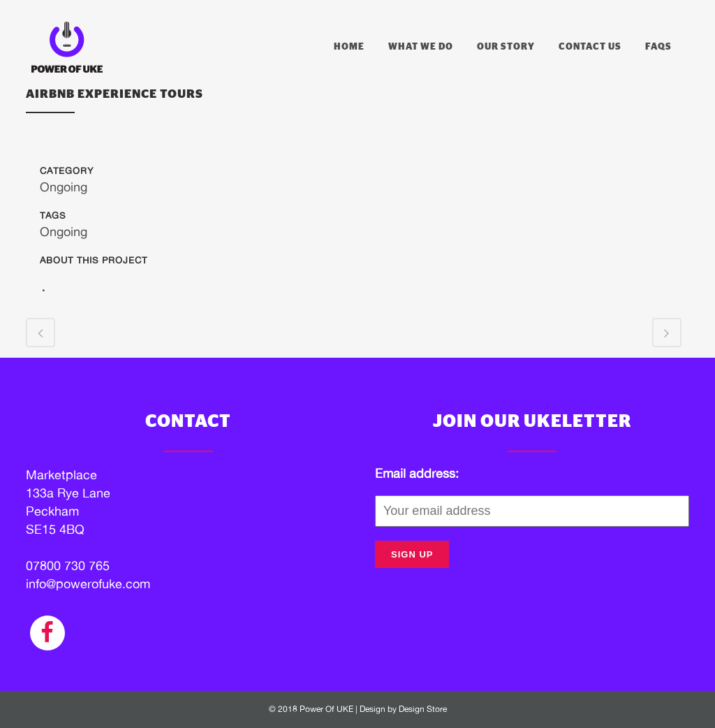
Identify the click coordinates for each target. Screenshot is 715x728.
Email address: (417, 473)
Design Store (423, 709)
